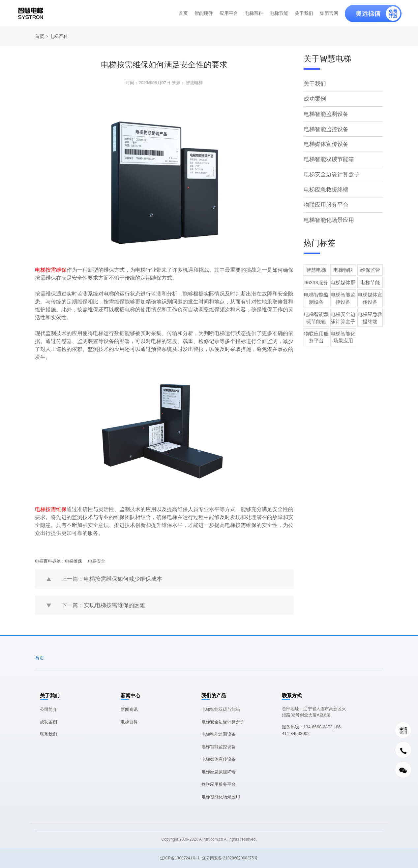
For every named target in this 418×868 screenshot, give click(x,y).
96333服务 (316, 276)
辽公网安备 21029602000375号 (230, 858)
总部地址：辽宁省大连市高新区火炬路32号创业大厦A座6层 (314, 712)
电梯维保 (74, 561)
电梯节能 (279, 13)
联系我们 (48, 734)
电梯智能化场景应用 (327, 213)
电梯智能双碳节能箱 (327, 155)
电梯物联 (343, 263)
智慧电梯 (316, 263)
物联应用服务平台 (325, 199)
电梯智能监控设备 (325, 127)
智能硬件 (204, 13)
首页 (183, 13)
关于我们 (304, 13)
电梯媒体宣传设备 (325, 141)
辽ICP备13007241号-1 (180, 858)
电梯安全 (97, 561)
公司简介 (48, 709)
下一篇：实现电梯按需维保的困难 (101, 605)
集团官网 (329, 13)
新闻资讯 (129, 709)
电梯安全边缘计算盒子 (330, 170)
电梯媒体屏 (343, 276)
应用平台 (229, 13)
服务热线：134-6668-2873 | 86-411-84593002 (312, 730)
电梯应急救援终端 (325, 184)
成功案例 (314, 98)
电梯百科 (254, 13)
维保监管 (370, 263)
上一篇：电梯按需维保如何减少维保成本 (109, 579)
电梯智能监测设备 (325, 112)
